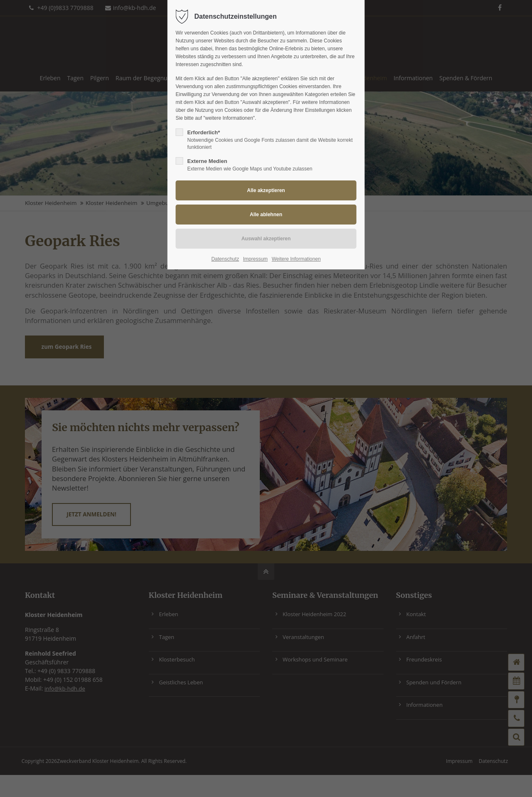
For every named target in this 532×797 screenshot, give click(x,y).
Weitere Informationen (296, 259)
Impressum (255, 259)
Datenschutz (225, 259)
